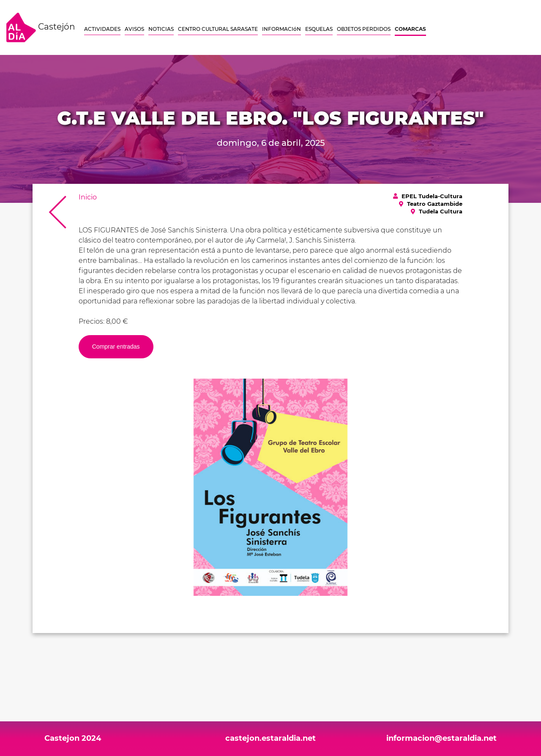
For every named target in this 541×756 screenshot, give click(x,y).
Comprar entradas (116, 347)
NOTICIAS (161, 29)
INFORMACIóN (281, 29)
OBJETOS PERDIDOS (364, 29)
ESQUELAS (319, 29)
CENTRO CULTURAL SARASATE (218, 29)
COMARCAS (410, 29)
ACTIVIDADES (102, 29)
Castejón (41, 27)
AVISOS (134, 29)
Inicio (88, 197)
